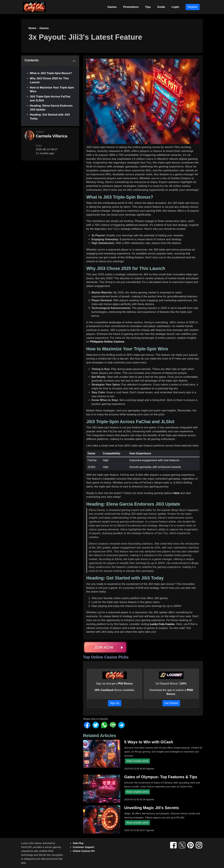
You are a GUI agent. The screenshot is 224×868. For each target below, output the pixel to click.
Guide (161, 7)
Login (175, 7)
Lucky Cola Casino (162, 624)
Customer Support (84, 847)
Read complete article (137, 761)
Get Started (171, 703)
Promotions (131, 7)
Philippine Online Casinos (107, 342)
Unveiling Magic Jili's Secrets (151, 808)
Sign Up (115, 703)
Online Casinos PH (84, 851)
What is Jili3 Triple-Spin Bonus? (51, 73)
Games (112, 7)
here (176, 493)
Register (193, 7)
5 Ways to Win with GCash (149, 742)
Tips (148, 7)
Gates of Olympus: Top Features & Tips (161, 777)
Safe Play (78, 843)
